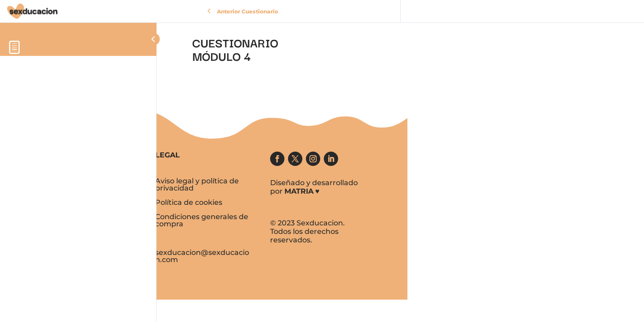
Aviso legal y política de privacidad (197, 184)
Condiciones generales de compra (202, 220)
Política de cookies (189, 202)
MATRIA (299, 191)
